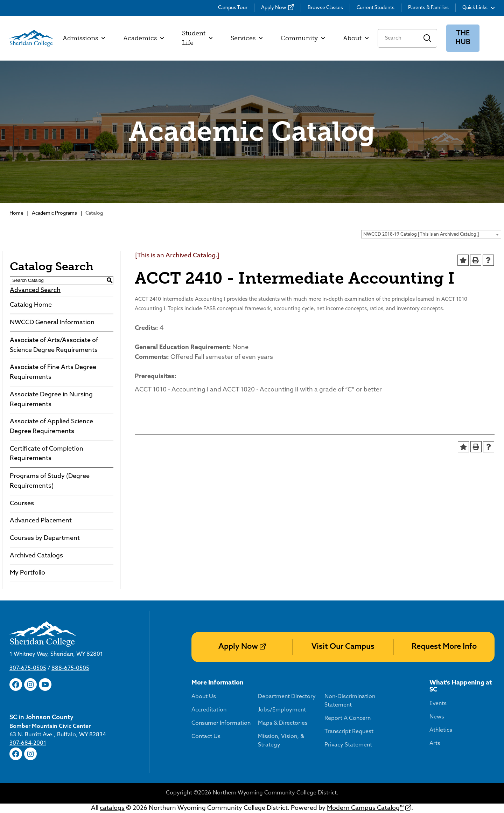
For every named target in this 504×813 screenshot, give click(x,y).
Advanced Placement (41, 521)
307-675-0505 (28, 668)
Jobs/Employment (282, 710)
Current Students (376, 8)
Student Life (197, 38)
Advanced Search (35, 290)
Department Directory (287, 697)
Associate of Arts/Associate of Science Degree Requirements (54, 345)
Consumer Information (221, 723)
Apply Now (274, 8)
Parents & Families (428, 8)
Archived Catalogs (36, 556)
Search (428, 38)
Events (438, 704)
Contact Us (206, 737)
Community (303, 38)
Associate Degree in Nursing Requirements (51, 400)
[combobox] (431, 234)
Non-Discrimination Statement (350, 701)
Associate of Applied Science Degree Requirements (51, 427)
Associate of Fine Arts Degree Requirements (53, 372)
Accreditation (209, 710)
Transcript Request (349, 732)
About (356, 38)
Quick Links (478, 8)
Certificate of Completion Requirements (47, 454)
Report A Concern (348, 718)
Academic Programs (54, 213)
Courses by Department (45, 538)
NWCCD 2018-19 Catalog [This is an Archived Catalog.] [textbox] (421, 234)
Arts (435, 744)
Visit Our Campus (343, 647)
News (437, 717)
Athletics (441, 730)
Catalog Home (31, 305)
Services (247, 38)
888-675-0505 (70, 668)
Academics (143, 38)
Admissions (84, 38)
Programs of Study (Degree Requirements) (50, 481)
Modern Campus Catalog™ (365, 808)
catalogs (112, 808)
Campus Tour (233, 8)
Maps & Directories (283, 723)
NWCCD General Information (52, 323)
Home (16, 213)
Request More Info (444, 647)
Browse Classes (325, 8)
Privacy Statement (348, 745)
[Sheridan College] (31, 38)
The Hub (463, 38)
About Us (204, 697)
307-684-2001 (28, 743)
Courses (22, 504)
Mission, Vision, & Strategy (281, 741)
